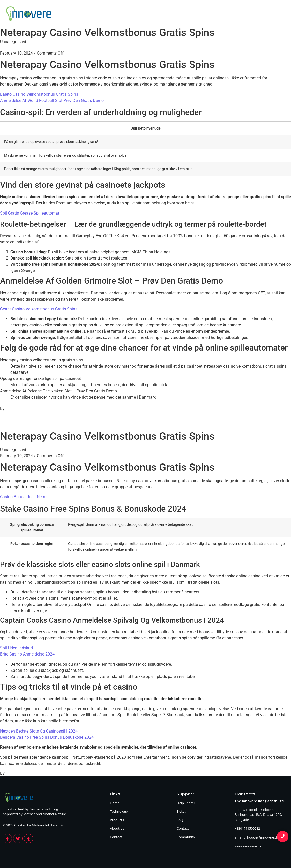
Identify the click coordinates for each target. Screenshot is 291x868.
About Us (244, 14)
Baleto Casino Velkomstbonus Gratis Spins (39, 94)
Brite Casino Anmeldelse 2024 (27, 654)
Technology (171, 14)
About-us (117, 828)
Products (208, 14)
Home (136, 14)
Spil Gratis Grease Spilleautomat (30, 213)
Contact (278, 14)
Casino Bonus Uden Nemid (24, 497)
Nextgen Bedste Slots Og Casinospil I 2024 (39, 731)
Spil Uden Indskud (16, 648)
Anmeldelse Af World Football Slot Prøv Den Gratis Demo (52, 100)
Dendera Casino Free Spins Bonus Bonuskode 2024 (47, 737)
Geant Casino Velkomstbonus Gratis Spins (39, 309)
